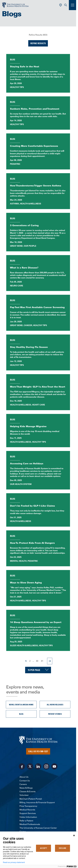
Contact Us (25, 781)
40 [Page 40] (37, 661)
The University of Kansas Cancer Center (38, 828)
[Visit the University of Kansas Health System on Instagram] (46, 766)
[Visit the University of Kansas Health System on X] (30, 766)
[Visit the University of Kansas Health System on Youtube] (54, 766)
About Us (24, 777)
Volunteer (24, 795)
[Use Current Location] (61, 5)
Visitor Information (28, 817)
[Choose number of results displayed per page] (38, 670)
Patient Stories (55, 714)
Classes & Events (27, 791)
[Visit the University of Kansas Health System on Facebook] (22, 766)
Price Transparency (28, 806)
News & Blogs (26, 788)
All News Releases (55, 705)
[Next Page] (50, 661)
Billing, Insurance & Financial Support (37, 802)
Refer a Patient (26, 821)
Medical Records (27, 810)
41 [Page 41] (42, 661)
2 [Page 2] (30, 661)
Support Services (28, 813)
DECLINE (62, 848)
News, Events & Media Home (21, 705)
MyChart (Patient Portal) (31, 799)
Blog (21, 714)
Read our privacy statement (14, 862)
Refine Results (38, 43)
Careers (23, 784)
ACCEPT (44, 848)
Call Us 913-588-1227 (38, 751)
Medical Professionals (30, 824)
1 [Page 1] (26, 661)
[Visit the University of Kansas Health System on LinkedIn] (38, 766)
